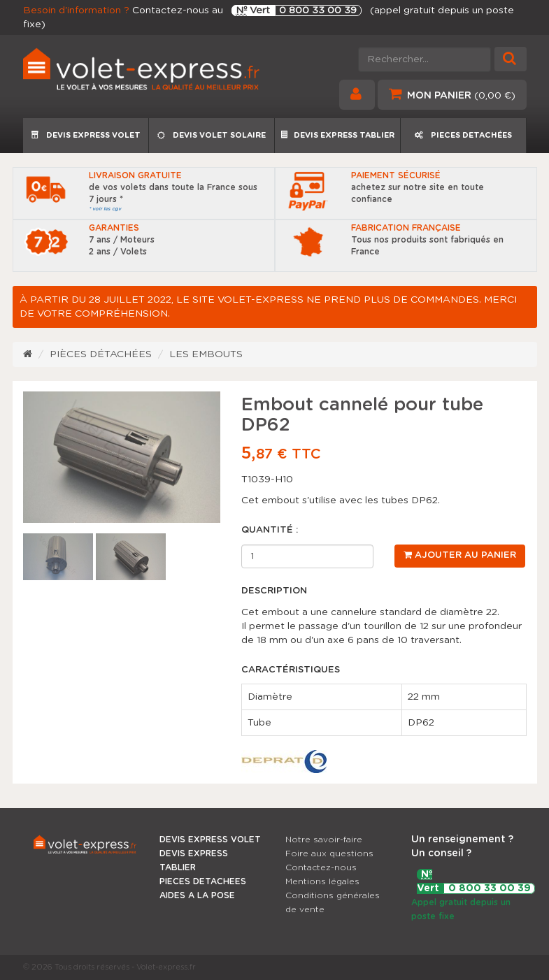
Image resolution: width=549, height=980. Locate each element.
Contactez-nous (321, 867)
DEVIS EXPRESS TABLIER (337, 135)
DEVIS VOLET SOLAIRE (212, 135)
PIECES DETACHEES (203, 881)
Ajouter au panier (460, 555)
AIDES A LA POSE (197, 895)
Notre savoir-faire (324, 840)
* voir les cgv (105, 209)
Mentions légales (322, 881)
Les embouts (206, 354)
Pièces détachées (101, 354)
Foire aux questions (329, 853)
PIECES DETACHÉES (463, 135)
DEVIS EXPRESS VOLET (86, 135)
